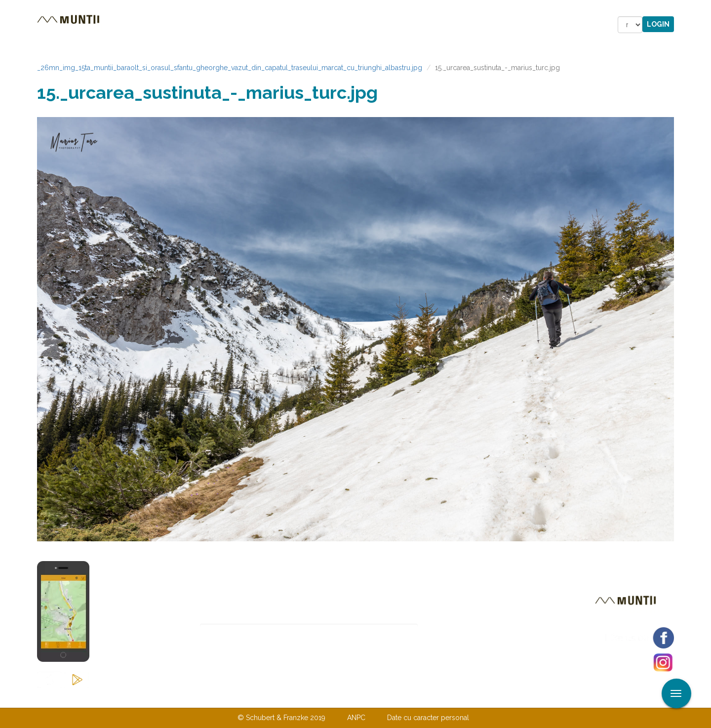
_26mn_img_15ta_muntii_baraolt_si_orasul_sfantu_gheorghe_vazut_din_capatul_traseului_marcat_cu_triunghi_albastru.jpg (230, 68)
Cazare (221, 25)
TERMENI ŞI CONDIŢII (414, 697)
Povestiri (271, 25)
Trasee (176, 25)
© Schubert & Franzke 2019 (281, 718)
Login (658, 24)
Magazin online (344, 25)
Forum (412, 25)
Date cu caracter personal (428, 718)
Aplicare (704, 9)
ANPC (356, 718)
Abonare (450, 632)
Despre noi (340, 697)
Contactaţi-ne (280, 697)
